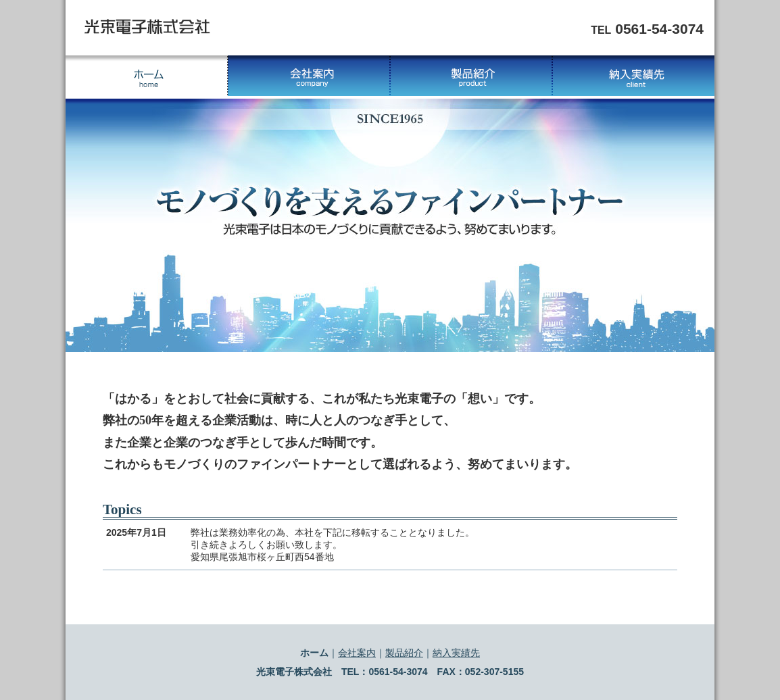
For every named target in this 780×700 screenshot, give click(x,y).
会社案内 (309, 76)
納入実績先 (633, 76)
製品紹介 (471, 76)
